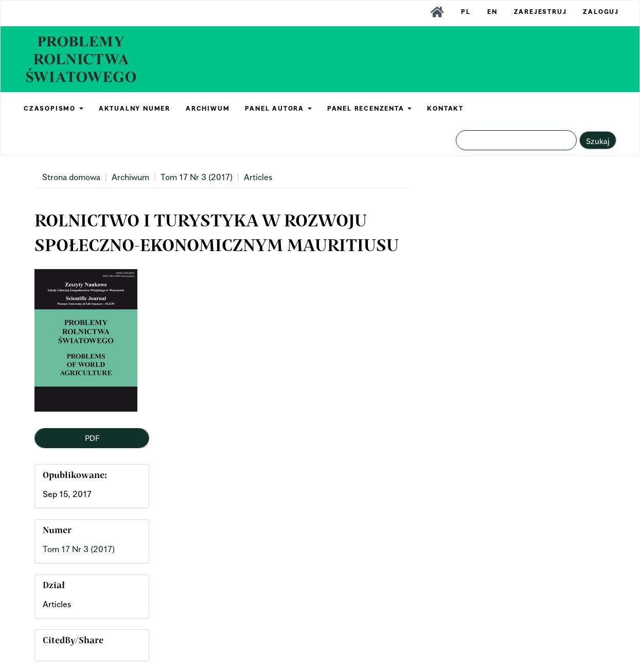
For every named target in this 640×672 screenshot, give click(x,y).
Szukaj (598, 141)
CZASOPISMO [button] (54, 108)
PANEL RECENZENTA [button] (370, 108)
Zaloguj (601, 12)
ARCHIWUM (208, 108)
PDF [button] (92, 438)
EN (492, 12)
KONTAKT (445, 108)
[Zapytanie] (516, 140)
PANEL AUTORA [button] (278, 108)
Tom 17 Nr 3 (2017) (197, 177)
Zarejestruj (540, 12)
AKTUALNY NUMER (135, 108)
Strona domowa (71, 177)
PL (466, 12)
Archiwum (130, 177)
